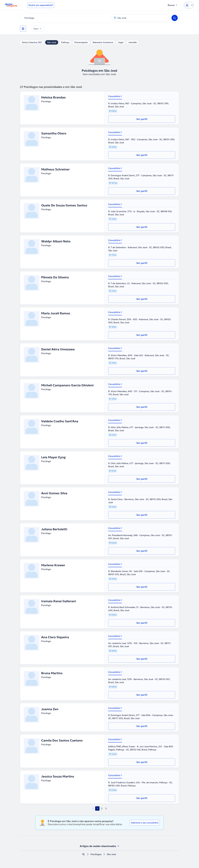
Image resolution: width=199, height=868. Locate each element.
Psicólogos (96, 854)
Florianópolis (81, 42)
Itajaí (121, 42)
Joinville (132, 42)
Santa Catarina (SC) (32, 42)
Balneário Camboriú (103, 42)
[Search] (175, 18)
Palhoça (65, 42)
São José (52, 42)
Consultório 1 (115, 96)
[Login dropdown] (189, 5)
